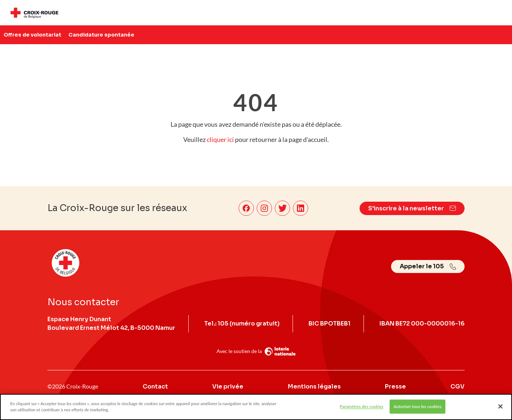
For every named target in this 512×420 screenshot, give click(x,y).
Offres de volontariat (32, 35)
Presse (395, 387)
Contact (155, 387)
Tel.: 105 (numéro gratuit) (242, 324)
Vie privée (228, 387)
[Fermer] (500, 409)
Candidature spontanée (101, 35)
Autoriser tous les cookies (417, 409)
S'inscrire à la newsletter (412, 208)
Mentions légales (314, 387)
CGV (458, 387)
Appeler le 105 (428, 266)
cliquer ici (220, 139)
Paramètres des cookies (362, 409)
